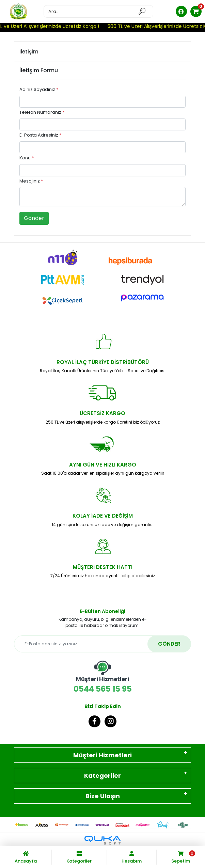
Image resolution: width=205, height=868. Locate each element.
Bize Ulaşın (103, 796)
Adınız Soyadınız (39, 89)
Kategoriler (102, 776)
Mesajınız (31, 181)
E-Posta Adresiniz (40, 135)
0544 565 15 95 (103, 677)
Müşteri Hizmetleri (102, 755)
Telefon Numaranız (42, 112)
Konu (27, 158)
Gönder (34, 218)
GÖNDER (169, 644)
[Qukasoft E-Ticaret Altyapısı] (102, 840)
